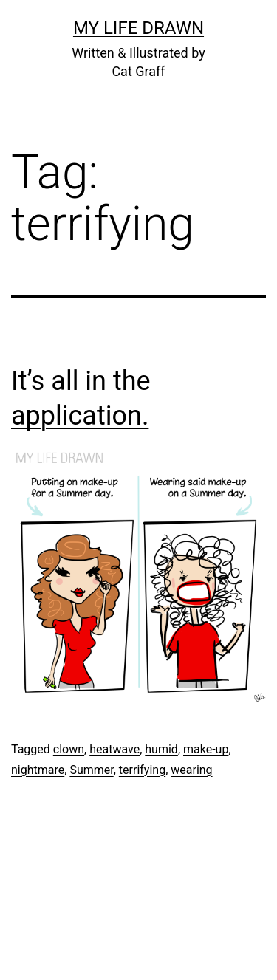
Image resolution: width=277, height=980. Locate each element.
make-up (206, 749)
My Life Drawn (138, 28)
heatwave (114, 749)
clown (69, 749)
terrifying (142, 770)
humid (161, 749)
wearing (191, 770)
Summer (91, 770)
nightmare (38, 770)
